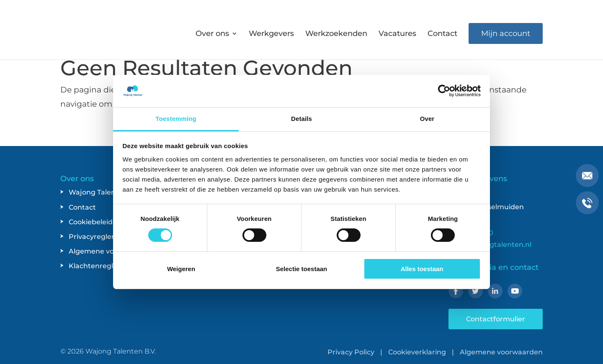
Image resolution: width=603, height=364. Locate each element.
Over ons (212, 34)
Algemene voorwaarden (110, 251)
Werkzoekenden (336, 34)
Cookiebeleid (91, 222)
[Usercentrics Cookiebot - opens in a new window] (444, 91)
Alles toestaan (422, 269)
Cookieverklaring (417, 352)
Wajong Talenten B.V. (121, 351)
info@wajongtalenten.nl (490, 245)
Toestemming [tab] (176, 119)
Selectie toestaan (302, 269)
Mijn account (506, 33)
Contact (442, 34)
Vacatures (397, 34)
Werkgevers (271, 34)
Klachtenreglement (102, 266)
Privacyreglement (99, 237)
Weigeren (181, 269)
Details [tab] (301, 119)
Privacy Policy (351, 352)
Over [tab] (427, 119)
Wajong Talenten (98, 192)
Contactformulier (496, 319)
